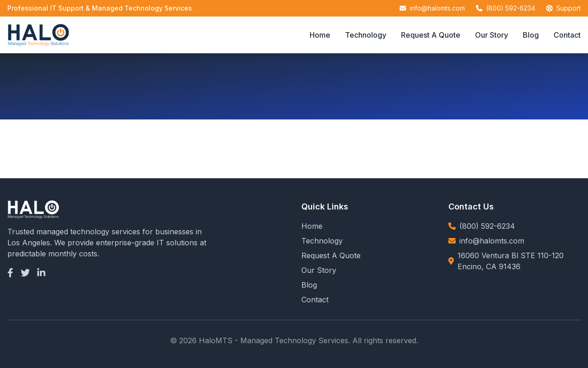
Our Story (492, 35)
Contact (567, 35)
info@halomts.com (437, 8)
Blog (531, 35)
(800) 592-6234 (511, 8)
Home (320, 35)
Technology (366, 35)
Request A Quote (431, 35)
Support (568, 8)
